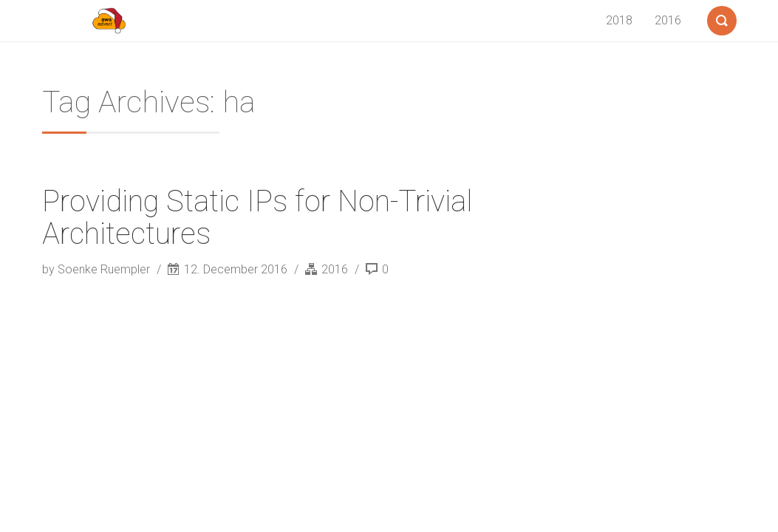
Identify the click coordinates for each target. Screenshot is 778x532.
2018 (619, 20)
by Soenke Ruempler (98, 269)
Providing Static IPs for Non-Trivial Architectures (257, 218)
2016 (668, 20)
